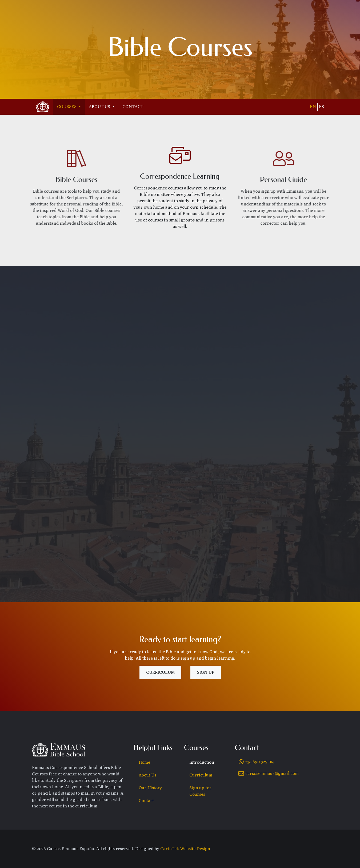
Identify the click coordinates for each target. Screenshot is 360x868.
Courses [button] (67, 107)
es (321, 107)
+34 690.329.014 (260, 762)
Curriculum (160, 672)
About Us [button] (100, 107)
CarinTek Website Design (185, 849)
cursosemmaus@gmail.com (272, 773)
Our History (150, 788)
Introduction (202, 762)
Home (144, 762)
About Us (147, 775)
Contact (133, 107)
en (313, 107)
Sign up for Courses (200, 791)
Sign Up (206, 672)
